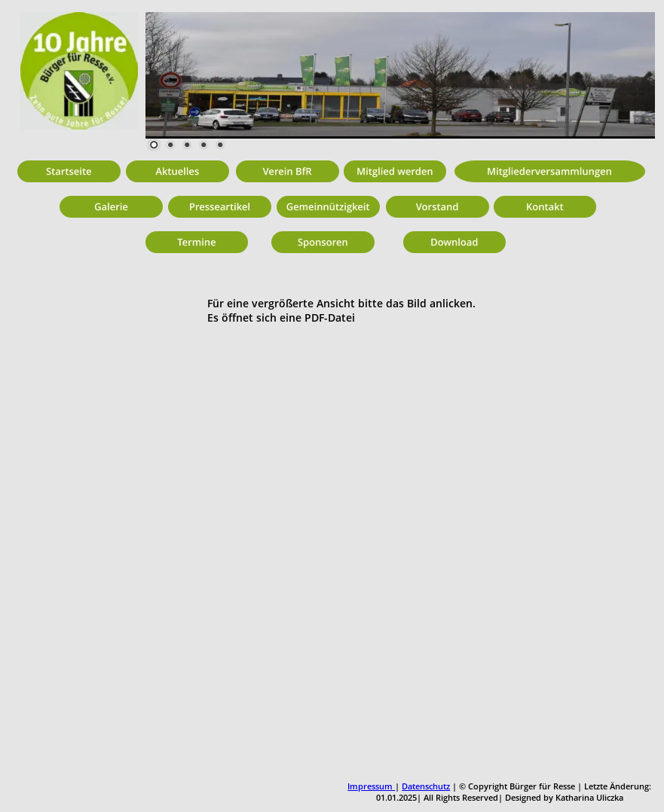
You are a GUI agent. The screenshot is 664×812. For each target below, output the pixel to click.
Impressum (371, 786)
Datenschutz (426, 786)
